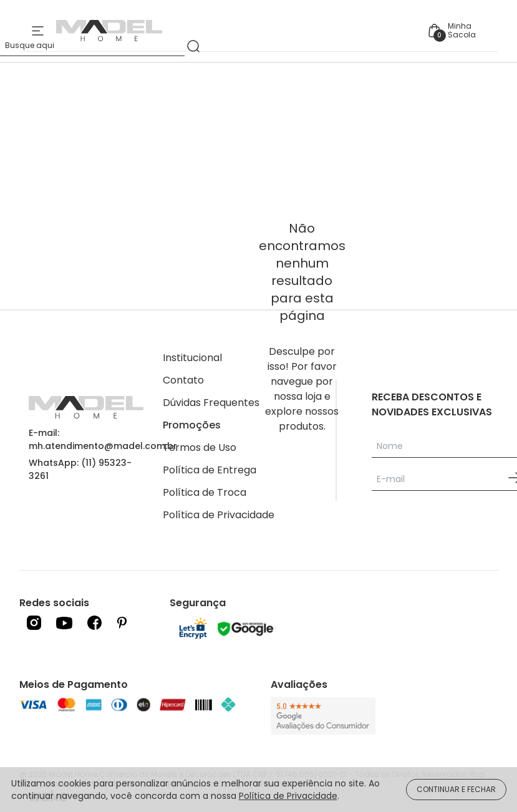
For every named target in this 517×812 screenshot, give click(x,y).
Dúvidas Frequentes (211, 403)
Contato (183, 380)
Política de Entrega (210, 470)
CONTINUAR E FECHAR (456, 789)
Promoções (192, 425)
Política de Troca (205, 492)
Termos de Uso (200, 447)
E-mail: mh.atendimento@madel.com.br (103, 439)
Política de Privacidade (219, 515)
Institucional (192, 358)
